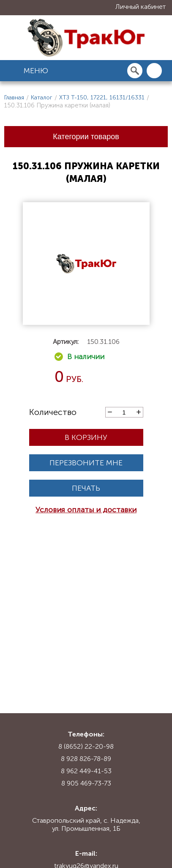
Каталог (42, 98)
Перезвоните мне (86, 463)
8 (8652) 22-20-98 (86, 746)
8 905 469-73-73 (86, 783)
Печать (86, 488)
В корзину (86, 437)
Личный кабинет (141, 7)
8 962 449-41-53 (86, 771)
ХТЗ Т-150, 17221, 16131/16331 (102, 98)
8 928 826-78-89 (86, 759)
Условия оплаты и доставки (86, 510)
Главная (14, 98)
